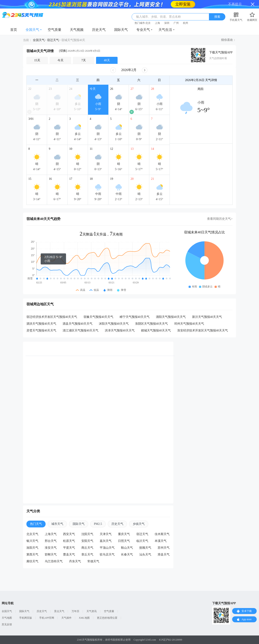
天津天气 (106, 534)
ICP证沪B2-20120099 (171, 640)
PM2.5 (98, 524)
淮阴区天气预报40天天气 (151, 324)
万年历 (75, 611)
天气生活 (165, 30)
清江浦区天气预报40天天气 (81, 331)
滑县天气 (164, 555)
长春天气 (127, 555)
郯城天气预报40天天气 (156, 331)
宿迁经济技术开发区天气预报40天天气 (52, 317)
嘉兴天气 (106, 541)
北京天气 (32, 534)
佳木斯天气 (162, 534)
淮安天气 (51, 548)
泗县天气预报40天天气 (78, 324)
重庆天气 (124, 534)
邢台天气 (51, 541)
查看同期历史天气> (220, 219)
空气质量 (55, 30)
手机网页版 (26, 618)
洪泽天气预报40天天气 (120, 331)
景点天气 (59, 611)
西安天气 (69, 534)
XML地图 (84, 618)
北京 (148, 23)
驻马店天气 (107, 555)
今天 (60, 60)
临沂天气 (142, 541)
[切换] (63, 51)
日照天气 (124, 541)
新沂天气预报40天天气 (207, 317)
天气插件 (66, 618)
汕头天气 (145, 555)
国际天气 (121, 30)
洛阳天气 (32, 548)
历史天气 (99, 30)
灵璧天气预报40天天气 (41, 331)
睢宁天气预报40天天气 (135, 317)
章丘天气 (87, 555)
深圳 (167, 23)
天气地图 (7, 618)
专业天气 (143, 30)
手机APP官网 (47, 618)
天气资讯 (92, 611)
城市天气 (57, 524)
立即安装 (183, 4)
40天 (107, 60)
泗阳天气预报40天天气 (171, 317)
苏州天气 (164, 548)
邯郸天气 (51, 555)
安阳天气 (87, 541)
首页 (14, 30)
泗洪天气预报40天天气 (41, 324)
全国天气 (32, 30)
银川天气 (32, 541)
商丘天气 (87, 548)
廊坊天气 (32, 561)
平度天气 (69, 548)
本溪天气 (161, 541)
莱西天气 (32, 555)
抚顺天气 (145, 548)
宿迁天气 (53, 40)
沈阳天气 (87, 534)
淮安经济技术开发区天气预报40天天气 (203, 331)
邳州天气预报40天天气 (189, 324)
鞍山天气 (127, 548)
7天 (84, 60)
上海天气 (51, 534)
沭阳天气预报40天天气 (114, 324)
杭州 (186, 23)
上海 (157, 23)
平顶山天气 (107, 548)
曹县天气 (69, 555)
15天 (37, 60)
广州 (176, 23)
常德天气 (93, 561)
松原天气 (69, 541)
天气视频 (77, 30)
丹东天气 (75, 561)
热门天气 (36, 524)
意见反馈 (7, 624)
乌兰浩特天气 (54, 561)
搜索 (217, 17)
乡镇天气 (139, 524)
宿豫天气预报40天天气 (98, 317)
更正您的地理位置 (107, 618)
